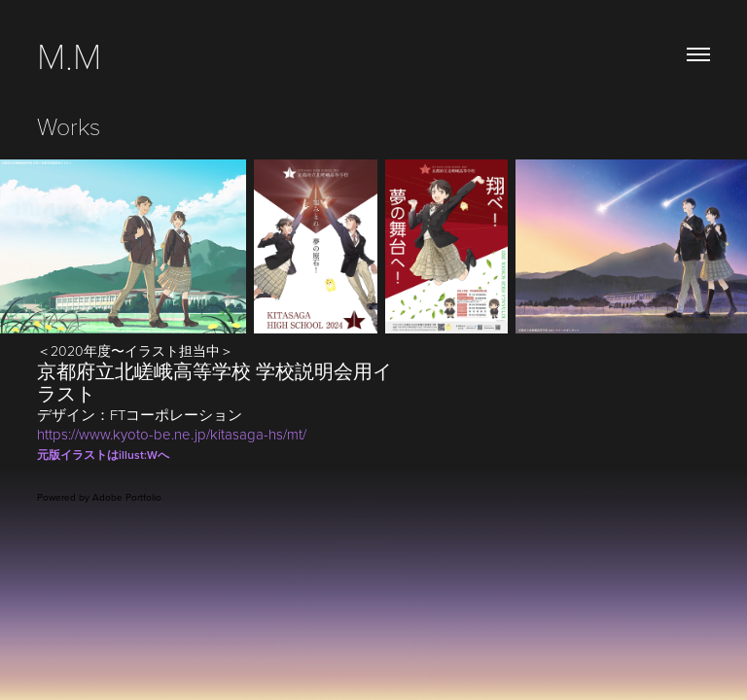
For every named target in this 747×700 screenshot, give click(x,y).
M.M (69, 54)
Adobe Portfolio (127, 497)
